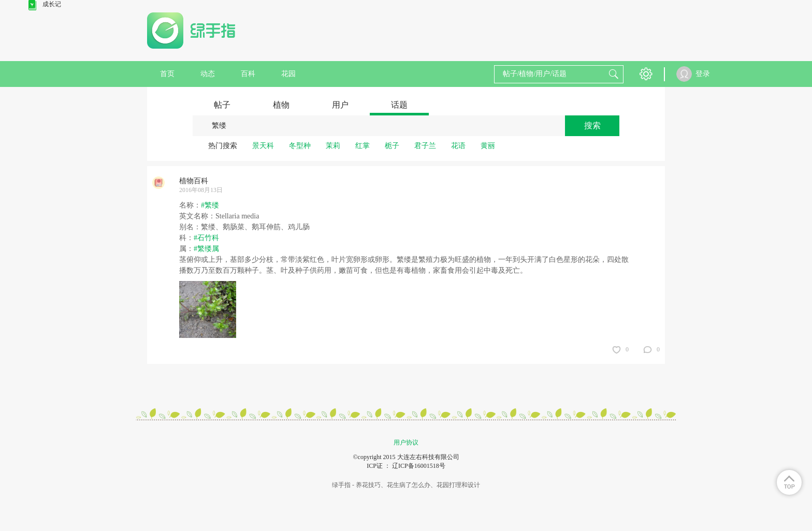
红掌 (363, 146)
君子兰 (425, 146)
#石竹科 (206, 238)
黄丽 (488, 146)
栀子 (392, 146)
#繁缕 (210, 205)
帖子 (222, 105)
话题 (399, 105)
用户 (340, 105)
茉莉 (333, 146)
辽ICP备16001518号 (419, 466)
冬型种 (300, 146)
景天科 (263, 146)
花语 (458, 146)
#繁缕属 (206, 249)
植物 (281, 105)
